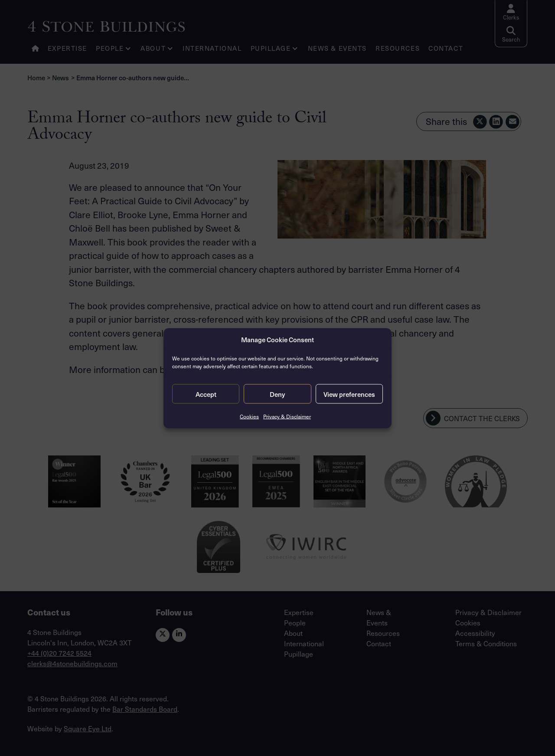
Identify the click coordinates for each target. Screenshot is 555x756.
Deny (277, 394)
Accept (206, 394)
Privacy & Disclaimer (287, 416)
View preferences (349, 394)
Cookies (249, 416)
